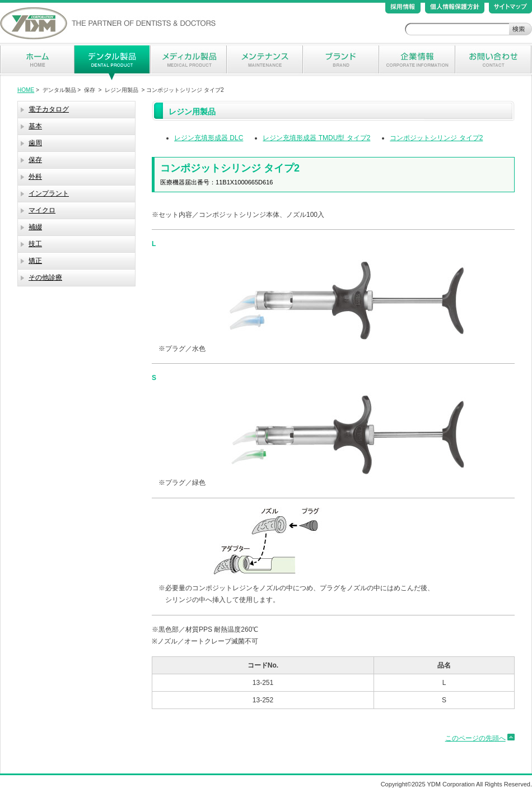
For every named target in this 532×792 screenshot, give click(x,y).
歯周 (35, 143)
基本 (35, 126)
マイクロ (42, 210)
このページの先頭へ (475, 738)
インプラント (49, 193)
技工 (35, 244)
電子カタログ (49, 109)
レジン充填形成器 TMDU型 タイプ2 (316, 138)
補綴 (35, 227)
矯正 (35, 261)
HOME (26, 90)
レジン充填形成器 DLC (209, 138)
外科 (35, 177)
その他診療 (45, 277)
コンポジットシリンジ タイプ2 (436, 138)
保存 (35, 160)
